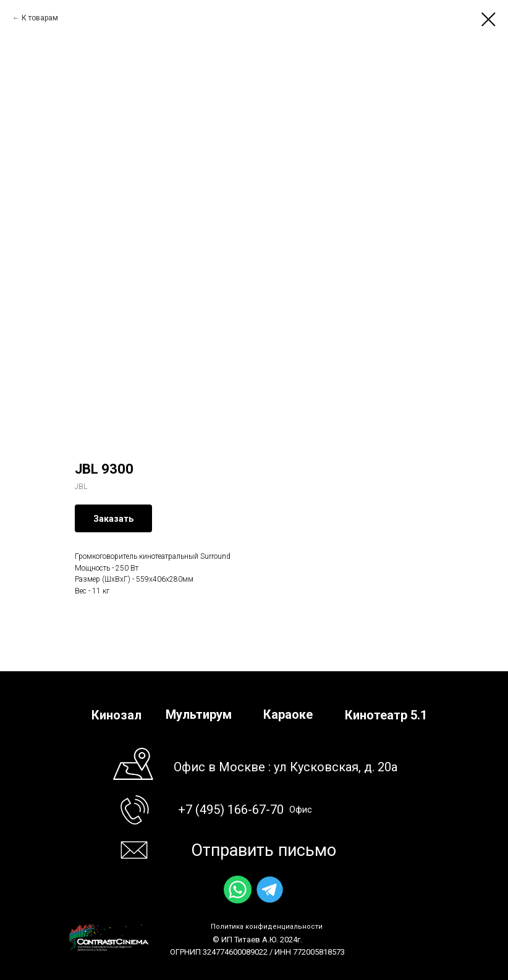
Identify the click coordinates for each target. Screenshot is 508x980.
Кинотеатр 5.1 (386, 715)
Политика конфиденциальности (267, 927)
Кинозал (116, 715)
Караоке (288, 714)
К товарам (40, 18)
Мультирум (199, 714)
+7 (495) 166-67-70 (231, 810)
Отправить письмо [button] (264, 850)
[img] (238, 890)
